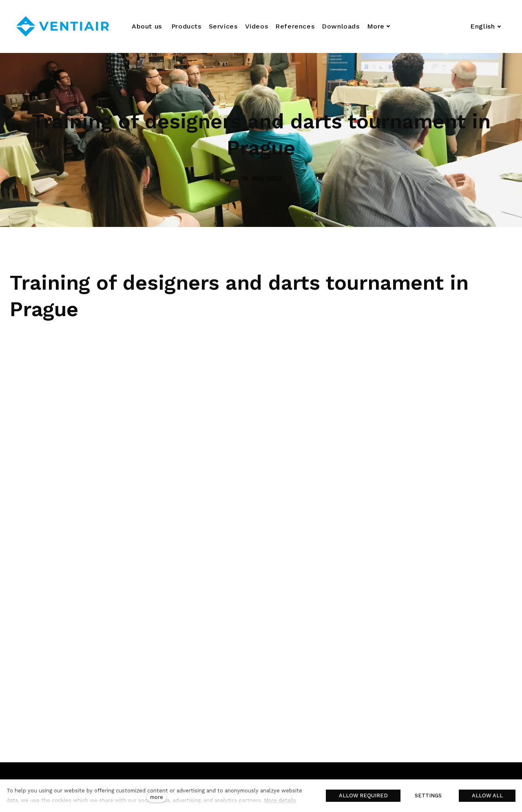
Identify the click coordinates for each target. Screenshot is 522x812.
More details (280, 800)
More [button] (384, 26)
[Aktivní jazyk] (486, 26)
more (157, 797)
